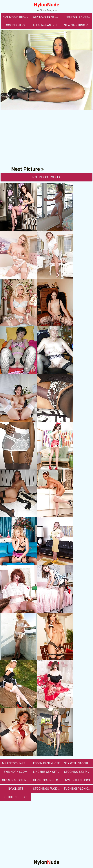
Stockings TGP (15, 797)
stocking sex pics (78, 772)
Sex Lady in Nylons (47, 17)
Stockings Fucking (47, 789)
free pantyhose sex (78, 17)
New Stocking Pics (78, 25)
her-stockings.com (47, 780)
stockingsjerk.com (17, 25)
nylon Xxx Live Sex (46, 177)
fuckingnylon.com (78, 789)
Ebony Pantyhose (47, 763)
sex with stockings (78, 763)
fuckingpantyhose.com (47, 25)
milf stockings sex (16, 763)
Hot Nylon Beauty (16, 17)
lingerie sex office (47, 772)
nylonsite (16, 789)
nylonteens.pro (77, 780)
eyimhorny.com (15, 772)
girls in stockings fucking (16, 780)
